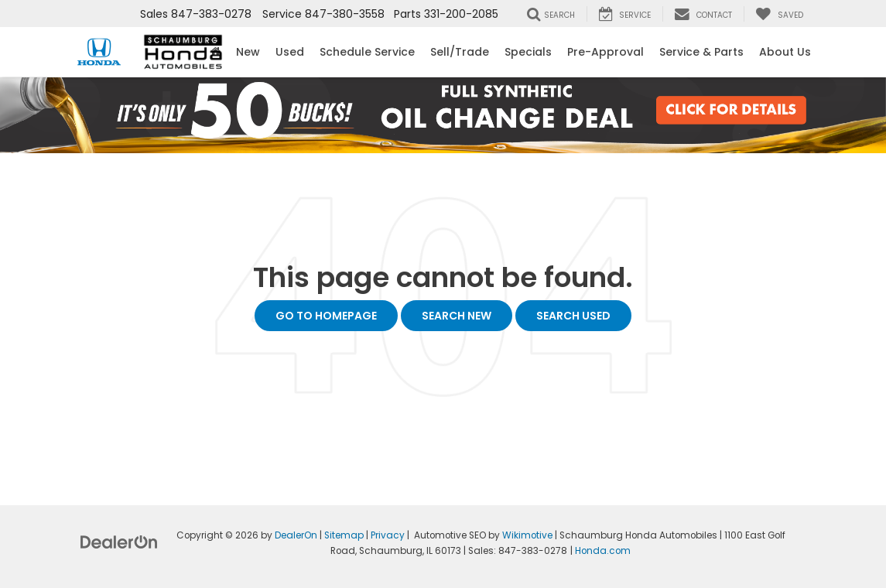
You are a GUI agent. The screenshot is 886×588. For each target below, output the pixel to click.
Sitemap (344, 535)
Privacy (388, 535)
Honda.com (603, 551)
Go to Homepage (326, 316)
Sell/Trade (460, 52)
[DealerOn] (119, 542)
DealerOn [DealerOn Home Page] (296, 535)
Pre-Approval (605, 52)
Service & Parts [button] (701, 52)
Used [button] (290, 52)
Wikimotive (527, 535)
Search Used (573, 316)
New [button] (248, 52)
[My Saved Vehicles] (779, 14)
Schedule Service (367, 52)
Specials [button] (528, 52)
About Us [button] (785, 52)
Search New (457, 316)
